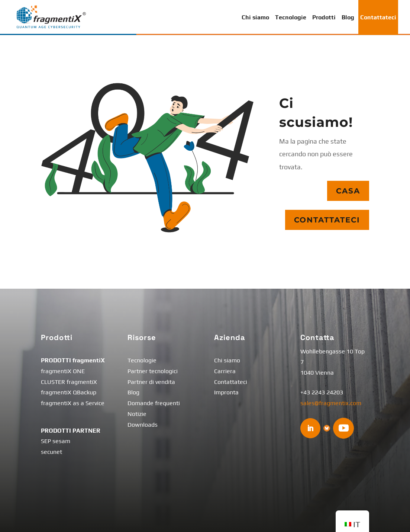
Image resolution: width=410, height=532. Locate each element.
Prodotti (324, 17)
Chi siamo (255, 17)
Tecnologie (291, 17)
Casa (348, 191)
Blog (348, 17)
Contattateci (378, 17)
